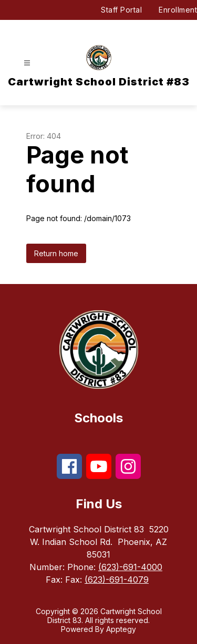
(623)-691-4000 (130, 567)
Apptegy (121, 629)
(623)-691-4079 (117, 580)
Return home (56, 253)
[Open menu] (27, 63)
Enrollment (178, 10)
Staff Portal (121, 10)
